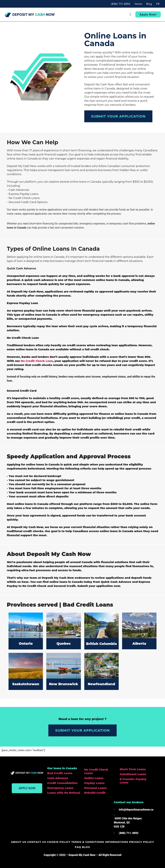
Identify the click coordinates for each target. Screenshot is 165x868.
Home (138, 4)
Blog (149, 4)
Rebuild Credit (95, 793)
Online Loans (94, 778)
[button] (130, 15)
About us (18, 842)
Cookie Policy (56, 842)
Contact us (35, 842)
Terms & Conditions (84, 842)
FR (158, 4)
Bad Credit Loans (60, 773)
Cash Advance (58, 778)
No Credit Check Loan (37, 361)
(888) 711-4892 (121, 4)
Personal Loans (96, 788)
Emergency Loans (60, 788)
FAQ (152, 842)
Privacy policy (136, 842)
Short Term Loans (133, 769)
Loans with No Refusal (64, 793)
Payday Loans (95, 783)
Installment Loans (133, 774)
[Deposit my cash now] (60, 818)
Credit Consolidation (62, 783)
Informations (112, 842)
